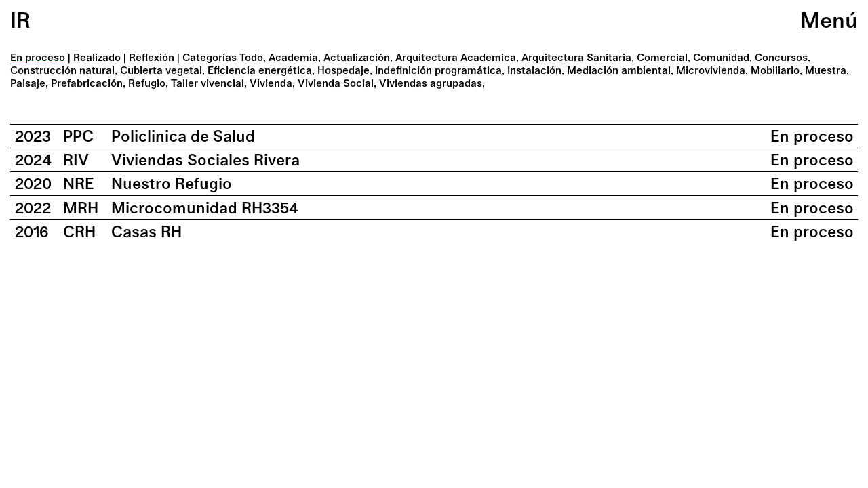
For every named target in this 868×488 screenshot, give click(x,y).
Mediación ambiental (619, 70)
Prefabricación (87, 83)
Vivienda (271, 83)
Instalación (534, 70)
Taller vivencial (208, 83)
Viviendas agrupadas (431, 83)
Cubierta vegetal (161, 70)
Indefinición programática (438, 70)
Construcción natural (62, 70)
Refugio (147, 83)
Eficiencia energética (260, 70)
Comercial (662, 57)
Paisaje (28, 83)
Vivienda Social (336, 83)
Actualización (357, 57)
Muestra (826, 70)
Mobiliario (775, 70)
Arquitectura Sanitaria (576, 57)
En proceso (38, 57)
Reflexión (152, 57)
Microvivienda (711, 70)
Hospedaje (343, 70)
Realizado (97, 57)
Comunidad (721, 57)
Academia (293, 57)
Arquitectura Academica (456, 57)
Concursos (781, 57)
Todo (251, 57)
